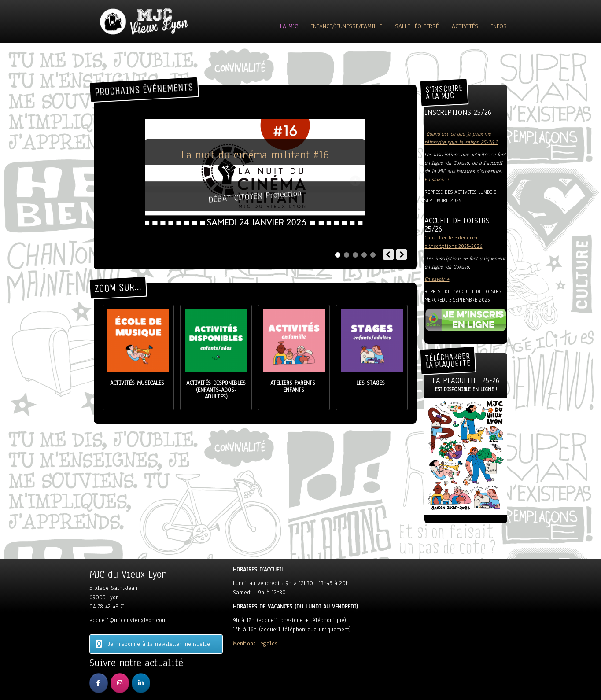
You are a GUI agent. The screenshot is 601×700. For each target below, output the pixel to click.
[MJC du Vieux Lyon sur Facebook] (99, 683)
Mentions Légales (255, 644)
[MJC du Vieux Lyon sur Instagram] (120, 683)
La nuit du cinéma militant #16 (255, 155)
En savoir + (437, 180)
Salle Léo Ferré (417, 26)
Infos (499, 26)
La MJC (289, 26)
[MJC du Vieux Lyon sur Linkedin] (141, 683)
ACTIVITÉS (465, 26)
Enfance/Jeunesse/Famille (346, 26)
